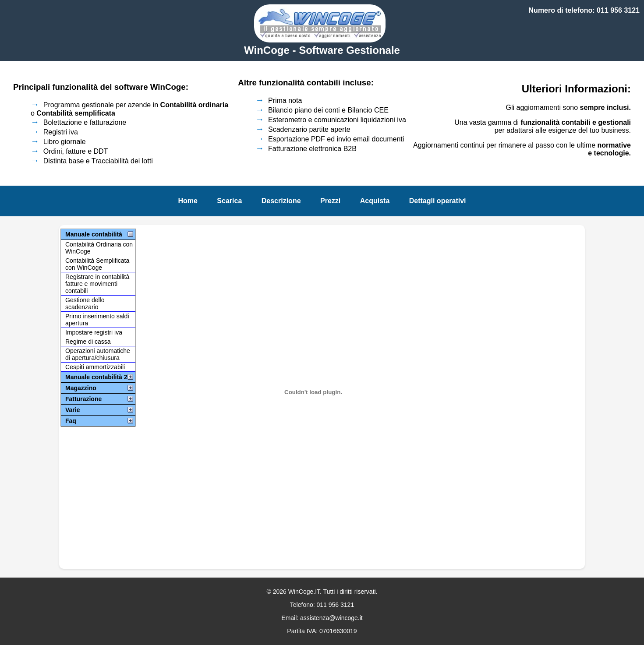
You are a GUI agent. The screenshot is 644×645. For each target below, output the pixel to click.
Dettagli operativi (438, 201)
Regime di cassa (88, 342)
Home (188, 201)
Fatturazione (83, 399)
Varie (73, 410)
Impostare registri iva (94, 332)
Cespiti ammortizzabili (95, 367)
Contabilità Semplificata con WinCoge (97, 264)
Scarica (229, 201)
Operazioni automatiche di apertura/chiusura (98, 354)
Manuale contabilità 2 (96, 377)
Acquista (375, 201)
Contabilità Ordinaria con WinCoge (99, 248)
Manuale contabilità (94, 234)
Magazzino (81, 388)
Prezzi (330, 201)
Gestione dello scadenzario (85, 303)
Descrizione (281, 201)
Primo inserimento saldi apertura (97, 320)
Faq (71, 421)
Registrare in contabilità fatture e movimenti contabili (97, 284)
